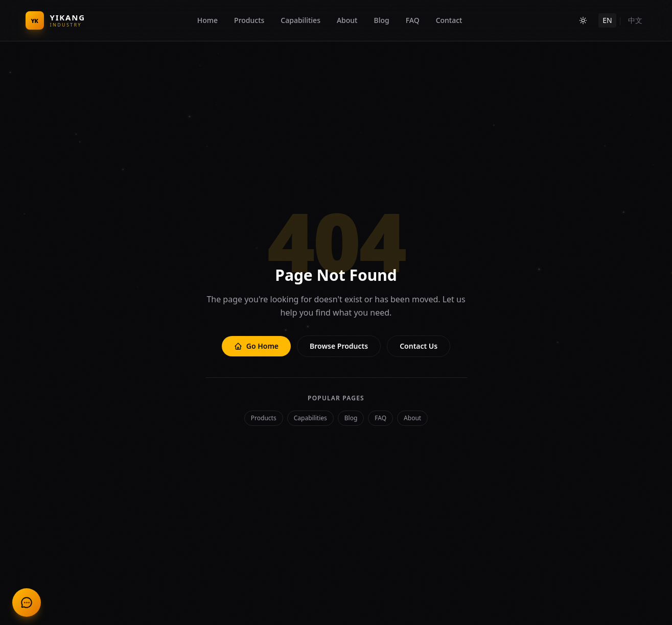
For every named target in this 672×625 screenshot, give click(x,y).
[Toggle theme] (583, 20)
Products (249, 20)
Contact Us (419, 346)
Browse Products (339, 346)
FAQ (413, 20)
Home (207, 20)
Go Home (256, 346)
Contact (449, 20)
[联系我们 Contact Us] (27, 603)
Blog (381, 20)
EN (607, 20)
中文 (635, 20)
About (347, 20)
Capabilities (300, 20)
